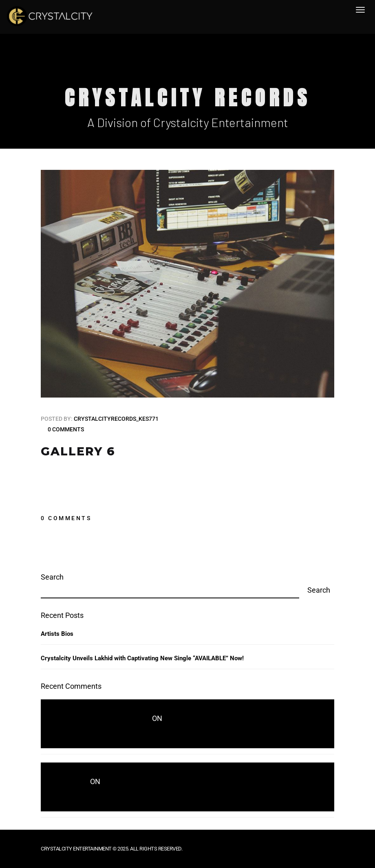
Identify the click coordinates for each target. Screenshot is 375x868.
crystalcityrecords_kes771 (116, 419)
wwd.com (74, 782)
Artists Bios (57, 634)
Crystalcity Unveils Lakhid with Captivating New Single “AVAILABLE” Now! (142, 658)
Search (52, 577)
